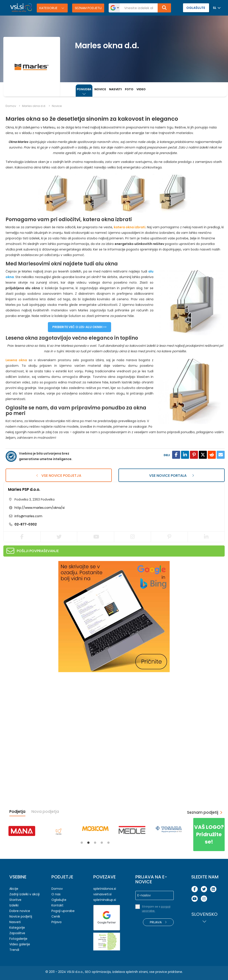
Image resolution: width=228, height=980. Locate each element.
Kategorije (49, 8)
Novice (100, 89)
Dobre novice (20, 911)
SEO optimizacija (98, 972)
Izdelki (14, 905)
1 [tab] (82, 843)
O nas (56, 894)
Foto (129, 89)
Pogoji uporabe (63, 911)
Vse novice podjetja (59, 476)
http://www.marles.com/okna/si (40, 508)
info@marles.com (28, 516)
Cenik (56, 916)
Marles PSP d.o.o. (24, 489)
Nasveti (115, 89)
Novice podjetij (21, 916)
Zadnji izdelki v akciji (24, 894)
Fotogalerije (18, 939)
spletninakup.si (105, 900)
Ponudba (84, 89)
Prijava (56, 922)
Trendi (14, 950)
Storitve (15, 900)
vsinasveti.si (102, 894)
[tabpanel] (22, 831)
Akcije (14, 889)
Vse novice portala (172, 476)
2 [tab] (88, 843)
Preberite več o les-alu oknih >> (79, 327)
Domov (11, 106)
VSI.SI (71, 972)
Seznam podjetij (88, 8)
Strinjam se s (156, 909)
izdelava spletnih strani (130, 972)
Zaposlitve (17, 933)
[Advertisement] (37, 704)
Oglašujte (59, 900)
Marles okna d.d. (34, 106)
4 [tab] (102, 843)
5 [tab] (108, 843)
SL (215, 8)
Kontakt (57, 905)
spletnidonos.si (105, 889)
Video (141, 89)
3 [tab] (95, 843)
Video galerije (20, 944)
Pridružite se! (209, 834)
